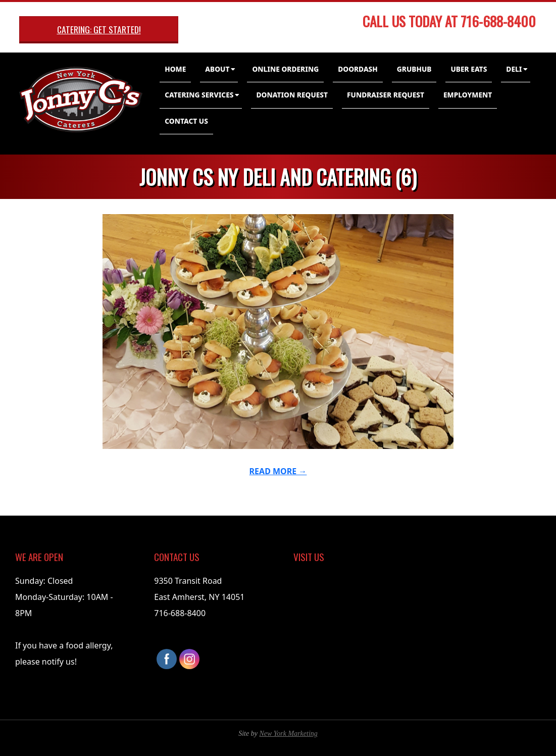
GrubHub (414, 69)
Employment (468, 95)
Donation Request (292, 95)
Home (175, 69)
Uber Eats (469, 69)
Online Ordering (285, 69)
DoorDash (358, 69)
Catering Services (199, 95)
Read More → (278, 471)
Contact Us (186, 121)
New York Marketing (288, 734)
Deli (514, 69)
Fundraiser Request (386, 95)
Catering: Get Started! (99, 29)
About (217, 69)
